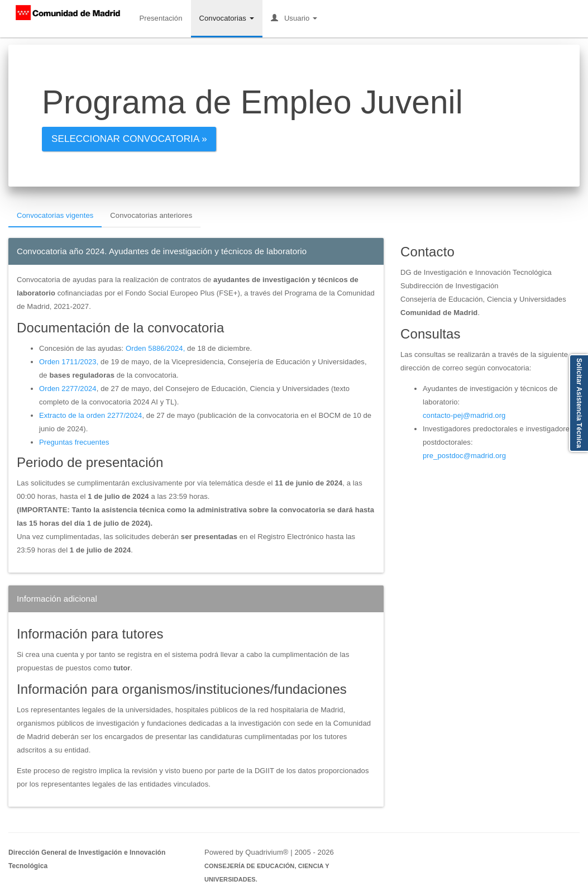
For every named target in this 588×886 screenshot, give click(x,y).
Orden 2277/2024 (68, 389)
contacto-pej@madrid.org (464, 415)
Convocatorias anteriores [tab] (151, 215)
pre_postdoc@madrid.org (464, 456)
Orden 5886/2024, (155, 348)
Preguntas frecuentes (74, 442)
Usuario (294, 18)
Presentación (161, 18)
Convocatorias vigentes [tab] (55, 215)
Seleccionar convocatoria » (129, 139)
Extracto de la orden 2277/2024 (90, 415)
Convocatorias (227, 18)
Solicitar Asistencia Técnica (579, 403)
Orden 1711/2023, (69, 362)
